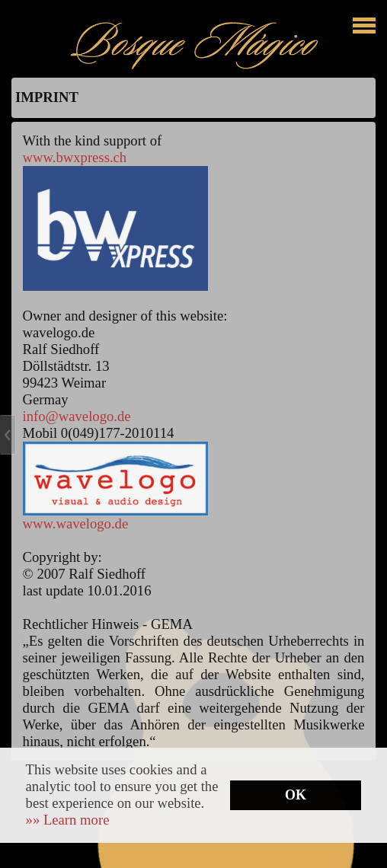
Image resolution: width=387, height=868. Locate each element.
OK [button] (296, 795)
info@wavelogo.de (77, 416)
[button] (68, 820)
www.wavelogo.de (76, 523)
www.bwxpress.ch (75, 157)
